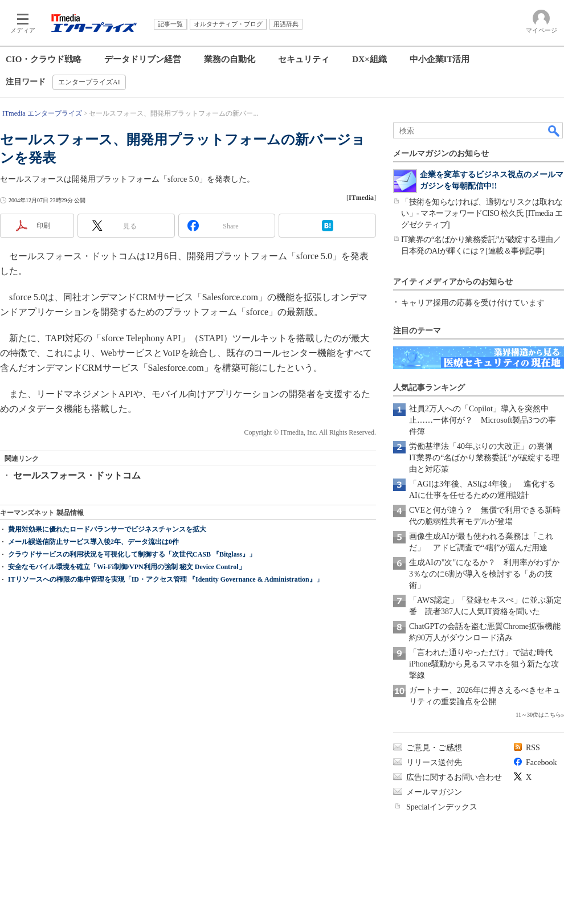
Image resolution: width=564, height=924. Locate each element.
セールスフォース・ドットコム (77, 475)
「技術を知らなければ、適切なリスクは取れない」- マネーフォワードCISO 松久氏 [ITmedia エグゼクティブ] (482, 213)
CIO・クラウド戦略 (44, 59)
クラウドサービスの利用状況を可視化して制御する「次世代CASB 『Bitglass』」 (132, 554)
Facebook (541, 762)
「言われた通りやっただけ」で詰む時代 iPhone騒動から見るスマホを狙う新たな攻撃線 (485, 664)
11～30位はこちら (538, 715)
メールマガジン (434, 792)
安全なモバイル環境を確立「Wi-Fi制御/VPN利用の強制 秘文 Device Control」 (127, 567)
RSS (533, 748)
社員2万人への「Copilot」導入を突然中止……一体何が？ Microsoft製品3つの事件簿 (483, 420)
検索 (554, 130)
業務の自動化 (230, 59)
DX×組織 (369, 59)
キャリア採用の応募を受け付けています (473, 303)
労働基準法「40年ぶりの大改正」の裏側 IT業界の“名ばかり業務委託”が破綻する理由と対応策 (485, 458)
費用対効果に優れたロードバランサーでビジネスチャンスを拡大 (107, 529)
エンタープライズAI (89, 82)
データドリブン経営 (143, 59)
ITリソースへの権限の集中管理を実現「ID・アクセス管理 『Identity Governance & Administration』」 (165, 579)
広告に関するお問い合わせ (454, 777)
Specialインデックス (442, 807)
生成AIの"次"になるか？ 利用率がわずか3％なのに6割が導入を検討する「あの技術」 (484, 574)
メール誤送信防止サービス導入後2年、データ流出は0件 (93, 542)
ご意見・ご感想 (434, 748)
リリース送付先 (434, 762)
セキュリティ (304, 59)
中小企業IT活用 (440, 59)
